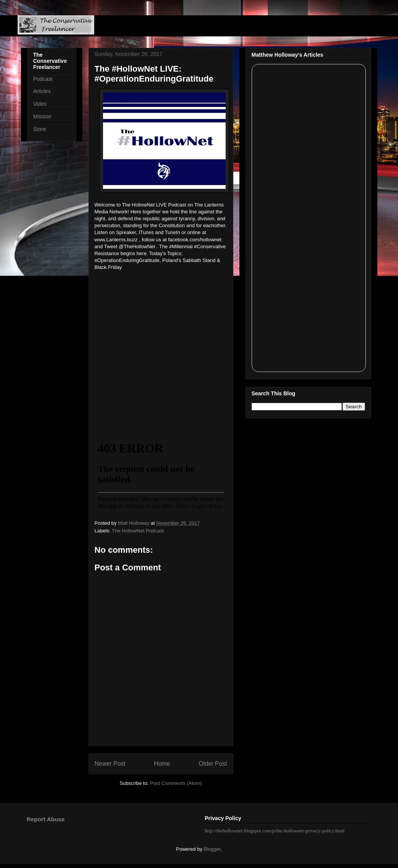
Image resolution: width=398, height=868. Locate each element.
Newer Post (110, 764)
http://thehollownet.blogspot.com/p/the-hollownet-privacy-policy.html (275, 831)
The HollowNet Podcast (138, 531)
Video (40, 104)
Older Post (213, 764)
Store (40, 129)
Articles (42, 91)
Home (162, 764)
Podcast (43, 79)
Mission (42, 116)
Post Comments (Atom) (176, 783)
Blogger (212, 849)
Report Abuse (46, 819)
